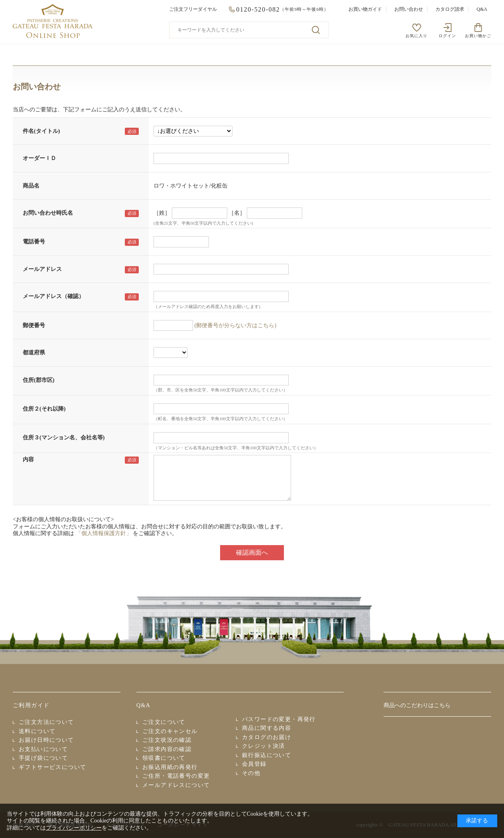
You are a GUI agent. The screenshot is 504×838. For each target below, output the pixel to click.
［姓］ (162, 213)
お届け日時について (46, 740)
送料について (37, 731)
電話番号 (34, 242)
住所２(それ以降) (44, 409)
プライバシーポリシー (74, 828)
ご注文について (164, 722)
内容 (28, 460)
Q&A (482, 9)
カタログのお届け (267, 737)
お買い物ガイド (365, 9)
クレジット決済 (264, 746)
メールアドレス (42, 269)
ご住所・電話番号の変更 (176, 776)
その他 (251, 773)
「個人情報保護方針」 (104, 533)
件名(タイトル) (41, 131)
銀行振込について (267, 755)
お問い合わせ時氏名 (48, 213)
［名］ (237, 213)
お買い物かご (478, 36)
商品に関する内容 (267, 728)
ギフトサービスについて (52, 767)
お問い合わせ (409, 9)
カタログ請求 (450, 9)
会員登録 (254, 764)
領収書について (164, 758)
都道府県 (34, 353)
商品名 (31, 186)
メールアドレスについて (176, 785)
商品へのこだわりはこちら (417, 705)
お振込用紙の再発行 (170, 767)
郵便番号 (34, 325)
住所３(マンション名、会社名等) (64, 438)
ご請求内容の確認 (167, 749)
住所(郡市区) (38, 380)
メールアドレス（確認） (53, 296)
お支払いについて (43, 749)
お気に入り (416, 36)
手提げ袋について (43, 758)
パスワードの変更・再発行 (279, 719)
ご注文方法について (46, 722)
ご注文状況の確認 (167, 740)
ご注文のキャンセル (170, 731)
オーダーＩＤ (39, 158)
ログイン (447, 36)
